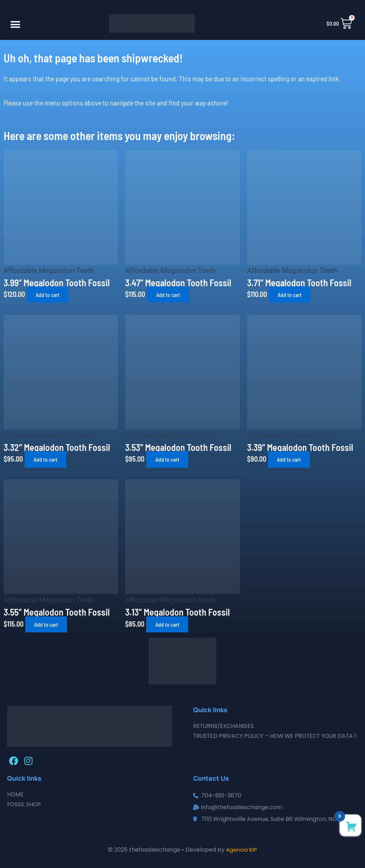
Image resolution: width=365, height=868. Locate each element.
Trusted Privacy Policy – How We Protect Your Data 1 (275, 739)
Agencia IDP (242, 850)
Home (16, 794)
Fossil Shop (25, 804)
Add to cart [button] (50, 295)
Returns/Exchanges (224, 726)
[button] (15, 25)
